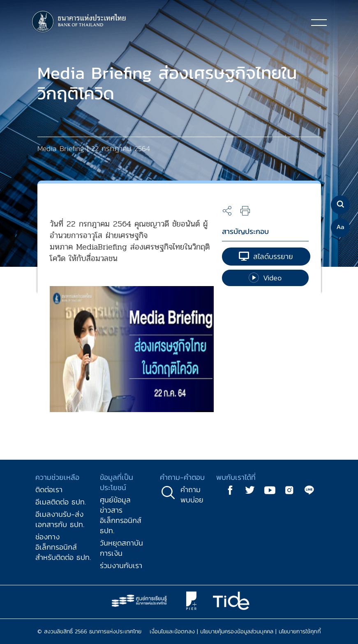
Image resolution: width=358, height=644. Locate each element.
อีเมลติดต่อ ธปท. (61, 502)
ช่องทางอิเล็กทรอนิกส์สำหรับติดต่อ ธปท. (63, 547)
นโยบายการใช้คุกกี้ (300, 631)
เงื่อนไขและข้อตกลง (172, 631)
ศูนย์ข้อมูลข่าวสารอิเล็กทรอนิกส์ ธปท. (121, 515)
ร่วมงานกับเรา (121, 565)
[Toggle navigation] (319, 22)
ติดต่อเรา (49, 489)
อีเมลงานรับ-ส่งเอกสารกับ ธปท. (60, 519)
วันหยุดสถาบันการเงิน (121, 548)
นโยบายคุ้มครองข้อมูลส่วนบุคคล (237, 631)
